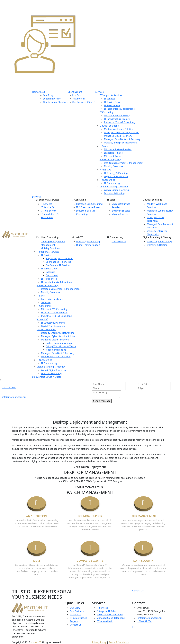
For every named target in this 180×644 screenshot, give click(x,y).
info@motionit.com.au (14, 397)
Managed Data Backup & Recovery (122, 139)
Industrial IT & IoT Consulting (120, 122)
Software (46, 302)
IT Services (110, 99)
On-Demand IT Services (58, 265)
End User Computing (111, 160)
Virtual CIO (105, 170)
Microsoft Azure (112, 156)
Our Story (48, 95)
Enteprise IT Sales (113, 153)
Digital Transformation (116, 176)
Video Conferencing (56, 350)
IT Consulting (107, 112)
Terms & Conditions (119, 642)
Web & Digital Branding (116, 190)
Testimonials (79, 99)
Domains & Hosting (114, 193)
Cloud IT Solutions (109, 126)
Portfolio (77, 95)
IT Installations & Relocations (119, 109)
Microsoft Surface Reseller (118, 149)
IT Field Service (112, 105)
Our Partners (77, 611)
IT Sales (104, 146)
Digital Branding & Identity (114, 187)
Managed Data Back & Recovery (58, 353)
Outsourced (52, 275)
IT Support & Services (111, 95)
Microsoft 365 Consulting (117, 116)
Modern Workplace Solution (119, 129)
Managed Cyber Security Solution (122, 132)
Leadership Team (52, 99)
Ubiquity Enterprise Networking (121, 143)
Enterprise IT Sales (106, 611)
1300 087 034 (9, 388)
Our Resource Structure (55, 102)
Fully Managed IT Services (59, 258)
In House (50, 272)
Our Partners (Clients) (84, 102)
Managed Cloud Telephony (118, 136)
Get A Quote (55, 377)
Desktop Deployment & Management (124, 163)
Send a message (102, 401)
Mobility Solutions (113, 166)
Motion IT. (36, 642)
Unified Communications (59, 343)
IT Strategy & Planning (116, 173)
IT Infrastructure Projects (117, 119)
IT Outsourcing (107, 180)
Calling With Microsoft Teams (61, 346)
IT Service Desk (112, 102)
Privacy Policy (99, 642)
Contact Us (138, 591)
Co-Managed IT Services (58, 262)
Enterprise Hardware (52, 299)
